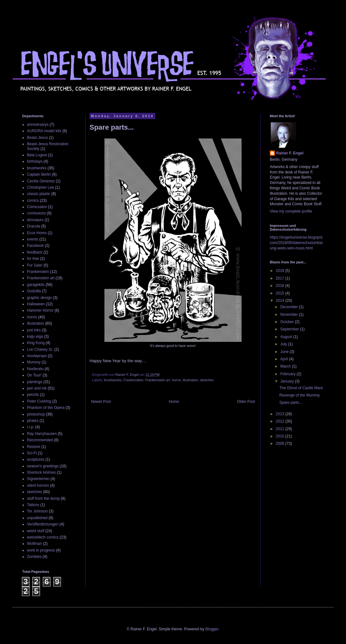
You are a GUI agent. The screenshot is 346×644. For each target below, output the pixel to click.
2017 (281, 278)
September (290, 329)
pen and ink (37, 388)
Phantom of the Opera (46, 408)
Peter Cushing (39, 401)
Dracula (33, 226)
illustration (191, 380)
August (287, 337)
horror (176, 380)
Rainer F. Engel (290, 153)
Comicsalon (37, 207)
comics (33, 200)
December (290, 307)
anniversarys (38, 125)
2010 (281, 436)
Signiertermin (38, 479)
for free (33, 259)
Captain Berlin (39, 174)
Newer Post (101, 402)
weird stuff (36, 531)
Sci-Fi (32, 453)
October (288, 322)
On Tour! (34, 375)
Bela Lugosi (37, 155)
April (285, 359)
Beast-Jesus (37, 138)
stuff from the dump (43, 498)
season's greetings (43, 466)
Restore (34, 447)
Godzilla (34, 291)
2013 (281, 414)
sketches (207, 380)
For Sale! (35, 265)
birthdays (35, 161)
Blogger (212, 629)
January (288, 381)
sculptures (36, 459)
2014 (281, 301)
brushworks (113, 380)
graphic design (39, 298)
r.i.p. (31, 427)
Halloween (36, 304)
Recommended (40, 440)
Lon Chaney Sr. (40, 349)
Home (174, 402)
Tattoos (33, 505)
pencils (33, 395)
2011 (281, 429)
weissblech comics (43, 537)
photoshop (36, 414)
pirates (33, 421)
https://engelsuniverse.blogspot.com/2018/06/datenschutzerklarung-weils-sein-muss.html (297, 243)
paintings (35, 382)
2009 (281, 444)
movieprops (37, 356)
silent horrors (38, 485)
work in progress (41, 550)
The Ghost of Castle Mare (301, 388)
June (285, 352)
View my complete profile (291, 211)
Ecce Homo (37, 233)
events (33, 239)
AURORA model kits (44, 131)
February (288, 374)
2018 (281, 271)
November (290, 315)
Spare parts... (291, 403)
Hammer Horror (40, 310)
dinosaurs (35, 220)
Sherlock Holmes (41, 472)
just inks (34, 330)
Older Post (246, 402)
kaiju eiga (35, 336)
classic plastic (39, 194)
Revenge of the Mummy (299, 395)
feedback (35, 252)
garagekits (36, 285)
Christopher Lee (40, 187)
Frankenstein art (157, 380)
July (284, 344)
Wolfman (34, 544)
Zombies (34, 557)
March (286, 366)
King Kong (36, 343)
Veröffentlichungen (43, 524)
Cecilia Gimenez (41, 181)
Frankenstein (133, 380)
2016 (281, 286)
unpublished (37, 518)
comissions (36, 213)
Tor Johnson (37, 511)
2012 (281, 421)
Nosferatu (35, 369)
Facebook (35, 246)
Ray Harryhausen (42, 434)
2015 (281, 293)
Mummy (34, 362)
